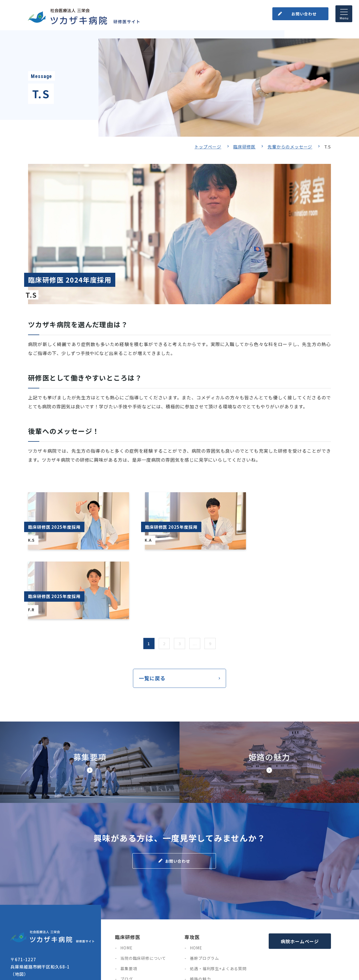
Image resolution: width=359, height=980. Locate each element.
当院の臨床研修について (143, 890)
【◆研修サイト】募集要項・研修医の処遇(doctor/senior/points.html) (90, 694)
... (195, 575)
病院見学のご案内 (137, 921)
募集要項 (129, 900)
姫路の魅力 (200, 910)
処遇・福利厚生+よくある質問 (218, 900)
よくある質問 (133, 942)
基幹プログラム (204, 890)
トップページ (208, 147)
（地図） (19, 905)
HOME (126, 879)
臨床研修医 (245, 147)
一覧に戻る (152, 610)
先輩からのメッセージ (290, 147)
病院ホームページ (300, 873)
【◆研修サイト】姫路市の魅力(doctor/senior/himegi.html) (269, 694)
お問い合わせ (304, 14)
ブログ (127, 910)
